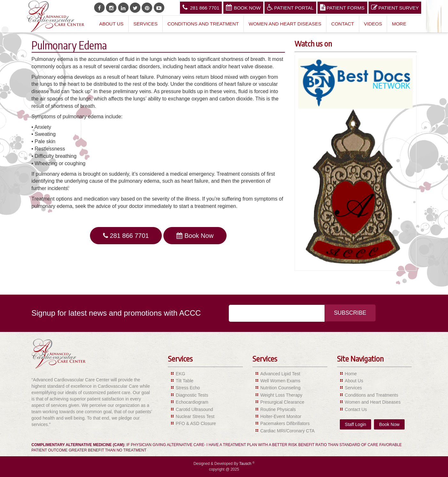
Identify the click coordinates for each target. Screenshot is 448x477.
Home (351, 374)
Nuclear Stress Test (195, 416)
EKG (181, 374)
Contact (343, 24)
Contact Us (356, 409)
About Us (111, 24)
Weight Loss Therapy (281, 395)
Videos (373, 24)
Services (146, 24)
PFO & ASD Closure (196, 423)
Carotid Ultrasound (194, 409)
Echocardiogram (192, 402)
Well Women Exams (280, 381)
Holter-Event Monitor (281, 416)
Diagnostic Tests (192, 395)
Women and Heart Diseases (285, 24)
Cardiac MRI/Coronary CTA (287, 431)
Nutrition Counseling (280, 388)
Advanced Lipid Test (280, 374)
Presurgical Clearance (282, 402)
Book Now (243, 7)
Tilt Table (185, 381)
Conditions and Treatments (372, 395)
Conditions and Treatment (203, 24)
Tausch (246, 464)
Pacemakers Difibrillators (285, 423)
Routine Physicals (278, 409)
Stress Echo (188, 388)
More (399, 24)
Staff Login (356, 424)
